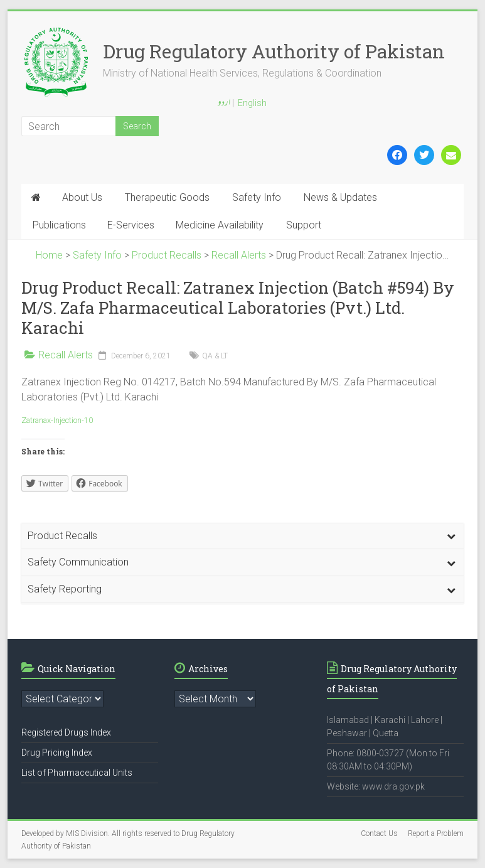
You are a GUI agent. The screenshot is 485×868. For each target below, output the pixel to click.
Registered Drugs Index (66, 732)
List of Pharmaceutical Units (77, 773)
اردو (224, 104)
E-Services (131, 225)
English (252, 103)
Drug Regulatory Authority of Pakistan (274, 51)
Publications (59, 225)
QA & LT (215, 356)
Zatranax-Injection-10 (57, 420)
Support (304, 225)
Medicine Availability (220, 225)
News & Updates (340, 197)
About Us (82, 197)
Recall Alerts (66, 355)
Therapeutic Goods (167, 197)
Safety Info (257, 197)
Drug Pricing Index (57, 753)
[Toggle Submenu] (451, 536)
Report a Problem (436, 833)
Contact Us (379, 833)
